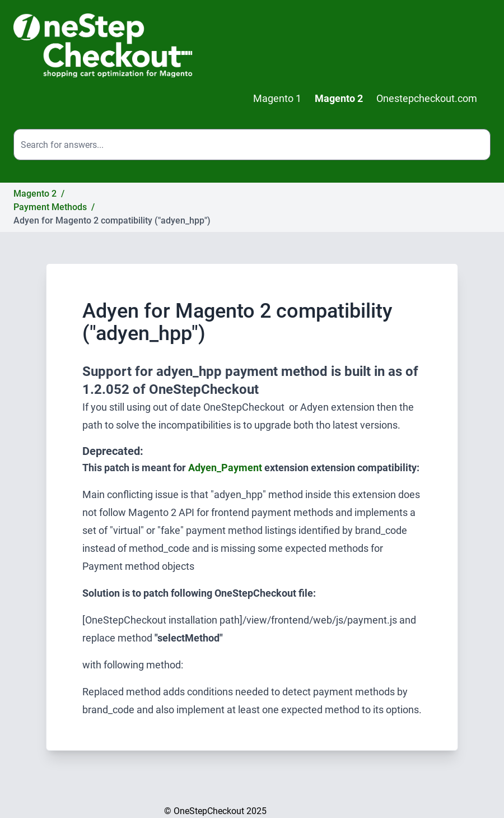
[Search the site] (252, 145)
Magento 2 (35, 194)
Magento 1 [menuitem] (277, 98)
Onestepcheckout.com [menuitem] (427, 98)
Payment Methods (50, 207)
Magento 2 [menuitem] (339, 98)
